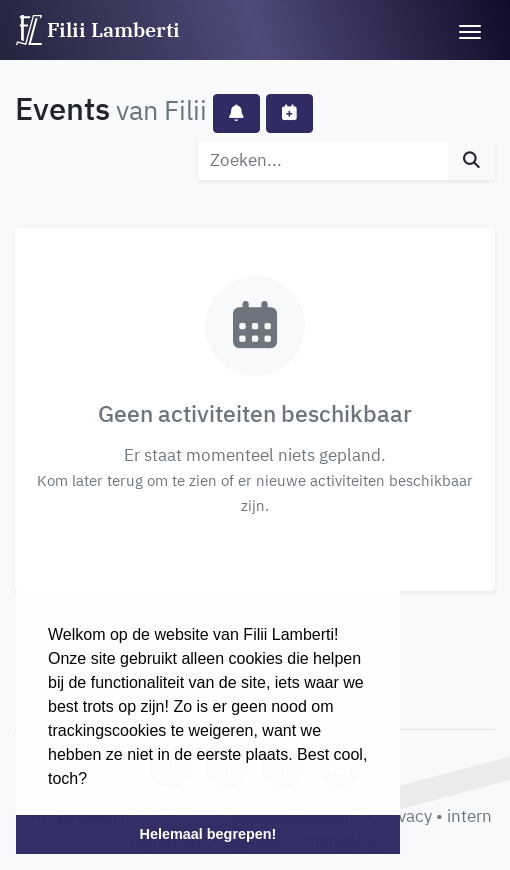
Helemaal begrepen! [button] (208, 834)
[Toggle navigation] (470, 30)
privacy (405, 816)
